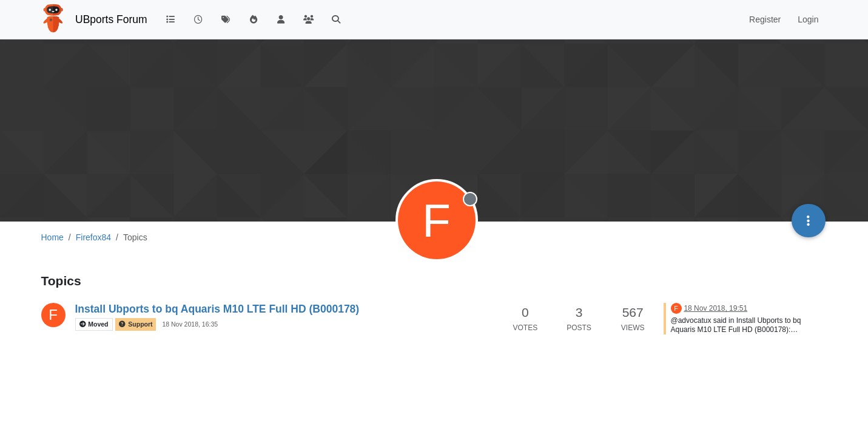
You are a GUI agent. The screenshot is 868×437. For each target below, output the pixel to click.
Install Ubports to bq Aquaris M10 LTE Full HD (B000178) (217, 309)
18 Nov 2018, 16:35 (190, 324)
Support (135, 324)
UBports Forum (111, 19)
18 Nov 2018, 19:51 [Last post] (715, 308)
